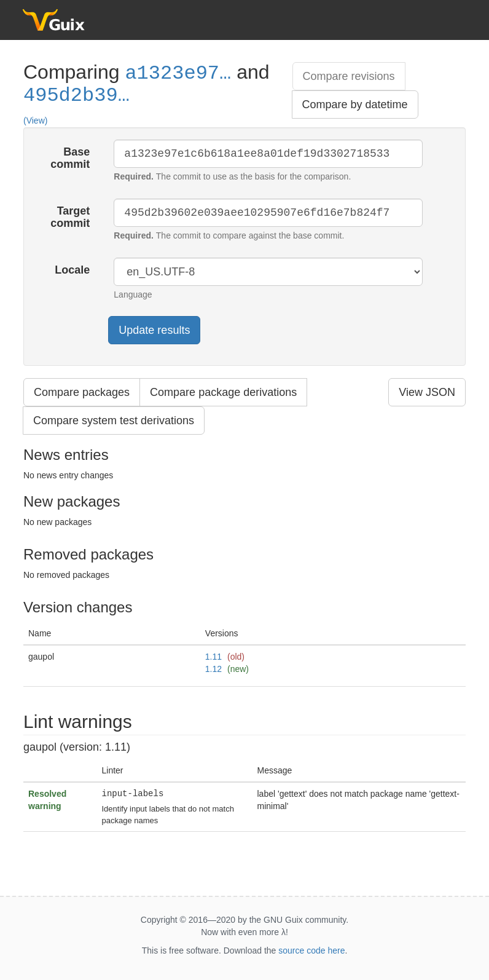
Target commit (70, 217)
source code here (311, 950)
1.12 (213, 669)
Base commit (70, 158)
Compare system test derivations (114, 421)
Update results (154, 330)
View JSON (427, 392)
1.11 (213, 657)
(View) (35, 121)
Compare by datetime (355, 105)
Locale (72, 270)
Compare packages (82, 392)
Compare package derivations (223, 392)
